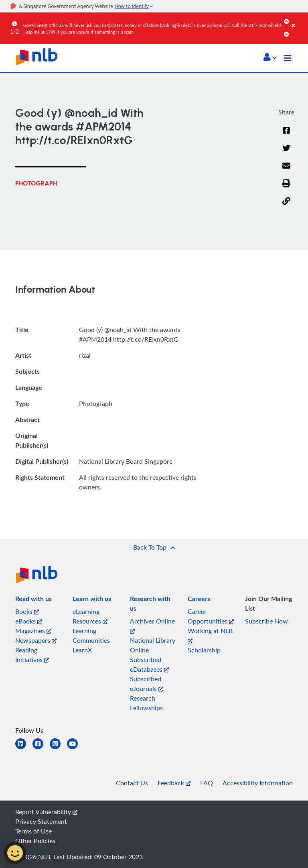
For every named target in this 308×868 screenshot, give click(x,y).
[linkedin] (24, 749)
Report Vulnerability (46, 812)
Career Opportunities (211, 616)
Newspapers (36, 640)
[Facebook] (286, 135)
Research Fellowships (146, 703)
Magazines (33, 631)
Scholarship (204, 650)
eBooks (29, 621)
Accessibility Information (258, 783)
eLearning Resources (90, 616)
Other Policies (35, 841)
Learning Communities (91, 636)
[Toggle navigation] (288, 58)
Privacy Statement (41, 821)
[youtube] (76, 749)
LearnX (82, 650)
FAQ (207, 783)
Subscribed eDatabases (149, 664)
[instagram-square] (58, 749)
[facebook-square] (41, 749)
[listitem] (33, 600)
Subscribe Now (266, 621)
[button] (270, 58)
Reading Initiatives (32, 655)
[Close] (298, 20)
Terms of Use (33, 831)
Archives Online (152, 625)
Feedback (174, 783)
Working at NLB (210, 635)
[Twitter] (286, 153)
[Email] (286, 171)
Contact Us (132, 783)
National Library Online (153, 645)
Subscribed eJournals (147, 684)
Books (27, 611)
